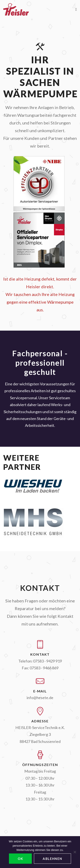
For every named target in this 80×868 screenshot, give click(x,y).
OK (20, 859)
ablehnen (52, 859)
